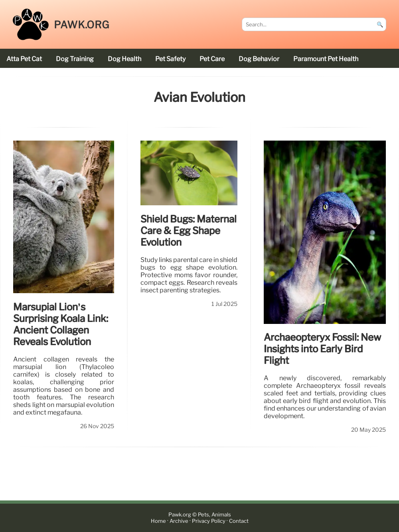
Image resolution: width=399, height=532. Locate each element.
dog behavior (259, 59)
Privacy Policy (209, 521)
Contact (239, 521)
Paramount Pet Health (326, 59)
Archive (179, 521)
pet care (212, 59)
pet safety (170, 59)
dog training (75, 59)
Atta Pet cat (24, 59)
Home (158, 521)
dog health (124, 59)
